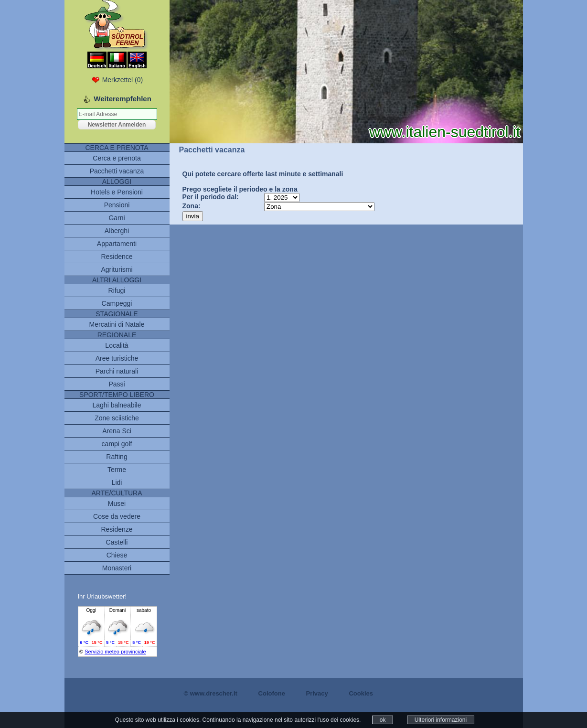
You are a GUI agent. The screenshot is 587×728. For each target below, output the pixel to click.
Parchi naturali (117, 371)
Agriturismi (117, 269)
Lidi (117, 482)
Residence (117, 257)
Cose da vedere (117, 516)
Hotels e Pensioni (117, 192)
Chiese (117, 555)
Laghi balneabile (117, 405)
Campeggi (117, 303)
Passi (117, 384)
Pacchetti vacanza (117, 171)
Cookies (361, 693)
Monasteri (117, 568)
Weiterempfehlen (123, 99)
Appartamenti (117, 244)
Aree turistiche (117, 358)
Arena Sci (117, 431)
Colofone (272, 693)
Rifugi (117, 290)
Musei (117, 503)
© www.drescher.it (211, 693)
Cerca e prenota (117, 158)
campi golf (117, 444)
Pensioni (117, 205)
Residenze (117, 529)
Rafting (117, 457)
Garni (117, 218)
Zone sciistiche (117, 418)
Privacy (317, 693)
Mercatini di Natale (117, 324)
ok (383, 720)
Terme (117, 470)
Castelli (117, 542)
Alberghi (117, 231)
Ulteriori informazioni (441, 720)
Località (117, 345)
